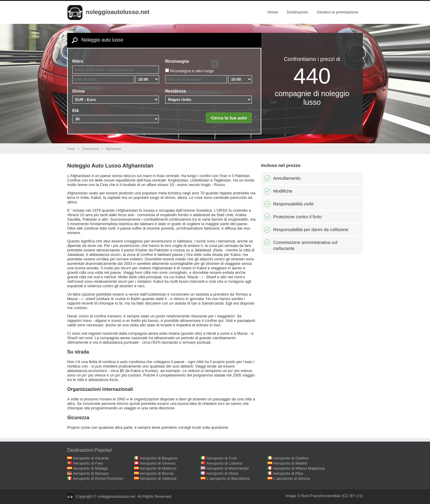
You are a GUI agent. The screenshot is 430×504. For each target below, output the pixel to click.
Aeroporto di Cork (222, 458)
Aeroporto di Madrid (290, 463)
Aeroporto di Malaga (90, 468)
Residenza (175, 91)
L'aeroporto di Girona (292, 478)
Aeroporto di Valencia (158, 478)
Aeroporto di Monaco (91, 473)
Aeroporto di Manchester (228, 468)
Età (76, 110)
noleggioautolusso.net (118, 12)
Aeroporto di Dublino (291, 458)
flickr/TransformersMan (321, 496)
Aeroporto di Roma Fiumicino (98, 478)
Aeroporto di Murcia (157, 473)
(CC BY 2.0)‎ (352, 496)
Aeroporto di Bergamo (159, 458)
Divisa (78, 91)
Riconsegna (177, 61)
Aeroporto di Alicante (91, 458)
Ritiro (78, 61)
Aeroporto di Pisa (288, 473)
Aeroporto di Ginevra (158, 463)
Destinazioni (297, 12)
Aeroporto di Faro (88, 463)
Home (273, 12)
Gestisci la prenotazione (338, 12)
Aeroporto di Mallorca (158, 468)
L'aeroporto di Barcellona (228, 478)
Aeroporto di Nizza (222, 473)
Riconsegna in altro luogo (192, 71)
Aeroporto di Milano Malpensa (299, 468)
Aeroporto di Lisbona (224, 463)
